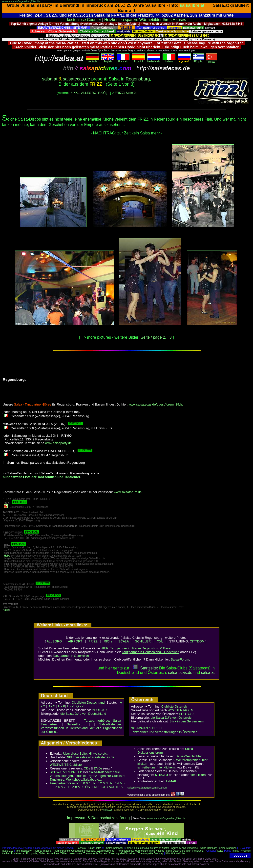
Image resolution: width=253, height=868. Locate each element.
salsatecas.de (76, 79)
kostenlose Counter (84, 20)
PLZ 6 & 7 (59, 787)
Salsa (91, 848)
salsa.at (50, 79)
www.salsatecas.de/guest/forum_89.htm (157, 404)
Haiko (7, 556)
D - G (52, 706)
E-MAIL (171, 781)
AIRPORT (75, 641)
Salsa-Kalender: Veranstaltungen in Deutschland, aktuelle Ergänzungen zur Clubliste (81, 728)
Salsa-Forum (180, 659)
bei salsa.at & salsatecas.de (90, 757)
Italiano (169, 60)
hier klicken (198, 775)
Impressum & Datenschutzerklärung (98, 818)
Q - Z (80, 706)
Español (138, 60)
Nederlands (154, 60)
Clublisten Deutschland (88, 702)
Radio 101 (8, 851)
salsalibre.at (192, 5)
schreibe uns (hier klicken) (156, 767)
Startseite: (146, 668)
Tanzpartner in (71, 656)
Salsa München (228, 848)
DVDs (98, 768)
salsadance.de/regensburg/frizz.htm (21, 1)
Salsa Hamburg (208, 848)
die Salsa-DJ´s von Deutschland (83, 714)
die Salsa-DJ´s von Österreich (172, 718)
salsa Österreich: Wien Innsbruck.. (185, 851)
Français (123, 60)
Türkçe (212, 61)
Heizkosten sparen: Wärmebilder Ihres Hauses (145, 20)
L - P (70, 706)
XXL (160, 641)
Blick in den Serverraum (187, 721)
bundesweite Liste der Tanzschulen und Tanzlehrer (42, 477)
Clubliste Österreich (175, 706)
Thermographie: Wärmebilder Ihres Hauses (140, 851)
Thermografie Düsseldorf (123, 854)
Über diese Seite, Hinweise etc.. (86, 753)
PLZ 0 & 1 (84, 783)
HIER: (137, 648)
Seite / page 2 (153, 337)
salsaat (208, 673)
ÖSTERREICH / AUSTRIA (104, 787)
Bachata (81, 848)
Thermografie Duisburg (151, 854)
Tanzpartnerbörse (62, 783)
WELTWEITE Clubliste (66, 765)
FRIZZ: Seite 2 (125, 93)
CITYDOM (197, 641)
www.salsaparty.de (58, 443)
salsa (98, 848)
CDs (87, 768)
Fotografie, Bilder (36, 854)
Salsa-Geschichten (189, 756)
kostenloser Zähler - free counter (65, 854)
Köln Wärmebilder (175, 854)
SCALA (124, 641)
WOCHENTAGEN (180, 710)
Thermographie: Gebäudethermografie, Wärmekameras (84, 851)
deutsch (92, 60)
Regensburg (138, 79)
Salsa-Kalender (115, 848)
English (108, 60)
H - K (62, 706)
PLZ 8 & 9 (75, 787)
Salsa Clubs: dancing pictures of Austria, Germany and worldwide (162, 848)
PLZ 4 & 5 (117, 783)
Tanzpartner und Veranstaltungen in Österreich (164, 732)
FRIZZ (93, 641)
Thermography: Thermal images (33, 851)
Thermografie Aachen (95, 854)
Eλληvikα (199, 60)
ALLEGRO (54, 641)
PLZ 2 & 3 (101, 783)
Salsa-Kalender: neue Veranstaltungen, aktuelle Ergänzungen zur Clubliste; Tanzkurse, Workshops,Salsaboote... (87, 776)
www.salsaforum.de (128, 492)
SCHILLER (143, 641)
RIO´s (108, 641)
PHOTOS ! (100, 710)
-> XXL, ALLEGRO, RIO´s (88, 93)
